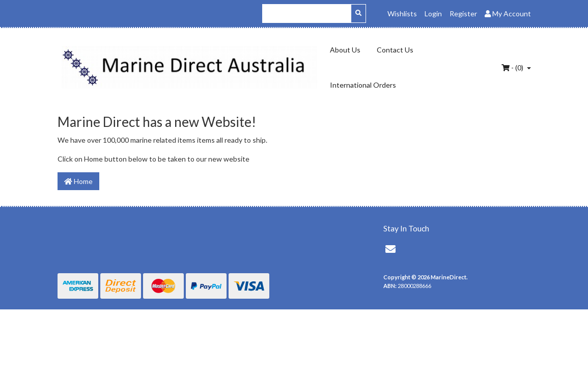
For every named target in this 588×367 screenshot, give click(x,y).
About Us (345, 50)
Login (433, 14)
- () (513, 68)
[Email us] (390, 249)
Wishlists (402, 14)
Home (78, 181)
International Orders (363, 85)
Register (463, 14)
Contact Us (395, 50)
